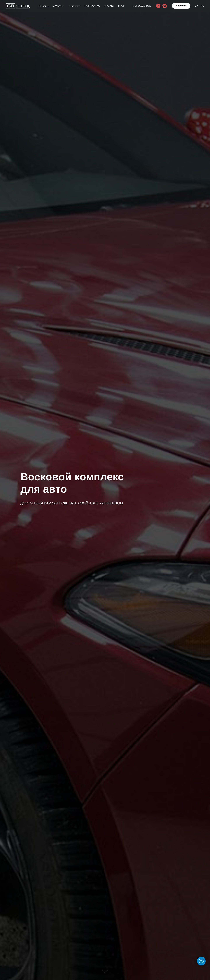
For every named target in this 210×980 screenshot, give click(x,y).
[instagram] (165, 6)
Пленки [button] (73, 6)
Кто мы (109, 6)
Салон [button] (57, 6)
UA (196, 6)
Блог (121, 6)
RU (203, 6)
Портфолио (92, 6)
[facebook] (158, 6)
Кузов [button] (43, 6)
